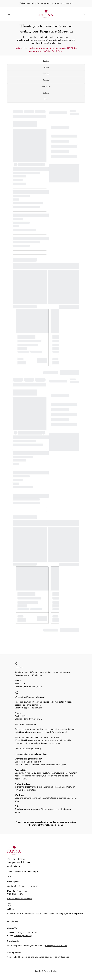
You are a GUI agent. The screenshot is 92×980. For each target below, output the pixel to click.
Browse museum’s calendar (20, 899)
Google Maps (13, 921)
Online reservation (28, 3)
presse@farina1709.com (56, 946)
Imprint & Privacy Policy (46, 971)
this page (65, 957)
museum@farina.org (32, 748)
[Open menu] (9, 15)
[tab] (46, 61)
